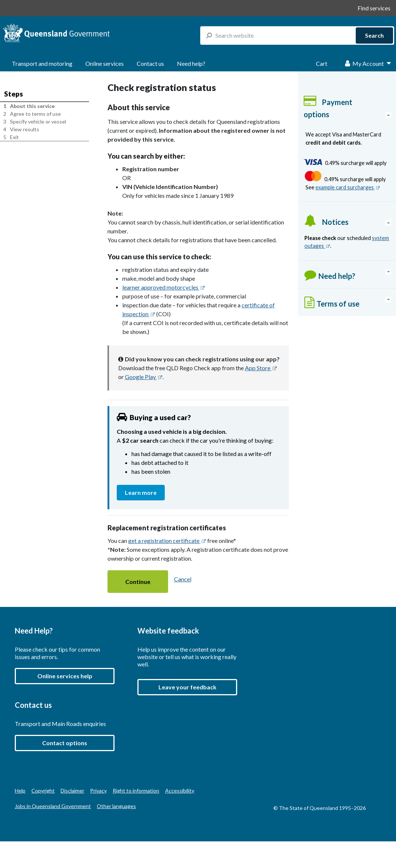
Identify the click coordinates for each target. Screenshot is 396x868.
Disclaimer (72, 791)
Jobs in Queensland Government (53, 806)
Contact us (150, 63)
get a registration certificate (167, 541)
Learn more (145, 492)
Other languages (116, 806)
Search (374, 35)
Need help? (191, 63)
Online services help (65, 676)
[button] (138, 582)
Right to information (136, 791)
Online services (105, 63)
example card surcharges (348, 187)
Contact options (65, 743)
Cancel (183, 579)
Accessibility (180, 791)
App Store (261, 368)
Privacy (98, 791)
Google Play (144, 377)
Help (20, 791)
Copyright (43, 791)
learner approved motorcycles (164, 287)
